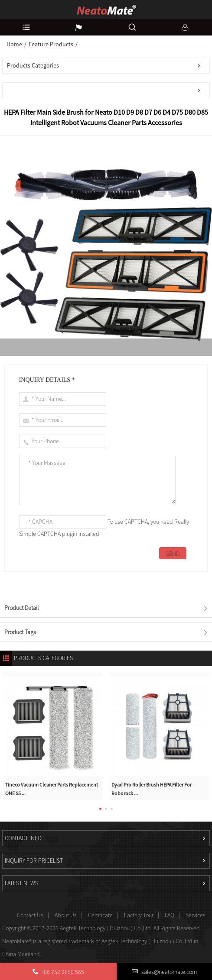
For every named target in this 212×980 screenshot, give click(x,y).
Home (14, 44)
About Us (66, 915)
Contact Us (30, 915)
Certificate (100, 915)
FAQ (170, 915)
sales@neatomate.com (168, 972)
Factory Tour (139, 915)
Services (196, 915)
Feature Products (51, 44)
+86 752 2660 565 (62, 972)
